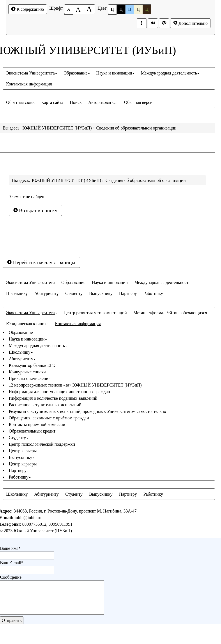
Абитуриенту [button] (47, 293)
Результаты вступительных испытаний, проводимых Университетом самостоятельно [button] (87, 411)
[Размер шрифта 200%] (89, 9)
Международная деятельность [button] (170, 73)
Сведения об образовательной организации (136, 128)
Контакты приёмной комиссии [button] (37, 424)
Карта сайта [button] (52, 102)
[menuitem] (32, 73)
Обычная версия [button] (139, 102)
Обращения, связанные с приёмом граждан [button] (49, 418)
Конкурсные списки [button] (27, 372)
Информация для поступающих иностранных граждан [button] (59, 392)
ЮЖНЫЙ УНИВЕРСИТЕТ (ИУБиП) (57, 128)
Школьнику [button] (17, 293)
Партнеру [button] (128, 293)
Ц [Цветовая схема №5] (147, 9)
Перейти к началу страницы (41, 262)
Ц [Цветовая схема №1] (112, 10)
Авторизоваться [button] (103, 102)
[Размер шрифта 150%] (78, 9)
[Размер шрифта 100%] (69, 9)
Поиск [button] (76, 102)
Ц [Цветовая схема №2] (121, 9)
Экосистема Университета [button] (32, 73)
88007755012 (34, 524)
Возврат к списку (35, 210)
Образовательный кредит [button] (32, 431)
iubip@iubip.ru (28, 518)
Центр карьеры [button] (23, 451)
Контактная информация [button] (29, 84)
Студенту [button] (74, 293)
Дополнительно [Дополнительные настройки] (190, 23)
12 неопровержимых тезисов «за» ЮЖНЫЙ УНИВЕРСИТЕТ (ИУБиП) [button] (75, 385)
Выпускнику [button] (101, 293)
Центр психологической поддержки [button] (42, 444)
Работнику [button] (153, 293)
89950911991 (60, 524)
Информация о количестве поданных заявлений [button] (53, 398)
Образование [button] (77, 73)
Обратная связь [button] (20, 102)
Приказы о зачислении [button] (30, 378)
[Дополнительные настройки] (164, 23)
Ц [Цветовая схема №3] (130, 9)
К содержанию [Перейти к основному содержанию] (28, 9)
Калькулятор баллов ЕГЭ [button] (32, 365)
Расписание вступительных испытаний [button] (45, 405)
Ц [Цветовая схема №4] (138, 9)
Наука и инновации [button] (115, 73)
